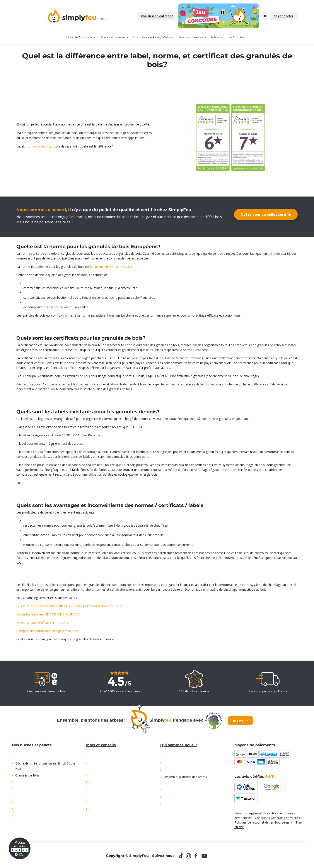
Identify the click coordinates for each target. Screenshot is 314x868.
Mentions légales (246, 813)
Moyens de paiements (255, 745)
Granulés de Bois (27, 775)
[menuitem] (81, 37)
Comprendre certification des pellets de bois (47, 631)
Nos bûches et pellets (32, 745)
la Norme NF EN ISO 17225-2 (111, 267)
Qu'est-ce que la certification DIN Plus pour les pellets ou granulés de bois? (69, 606)
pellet (272, 253)
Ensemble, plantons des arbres (185, 777)
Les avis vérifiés (254, 777)
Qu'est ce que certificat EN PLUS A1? (42, 623)
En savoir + (240, 721)
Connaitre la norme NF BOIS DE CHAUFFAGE (48, 614)
